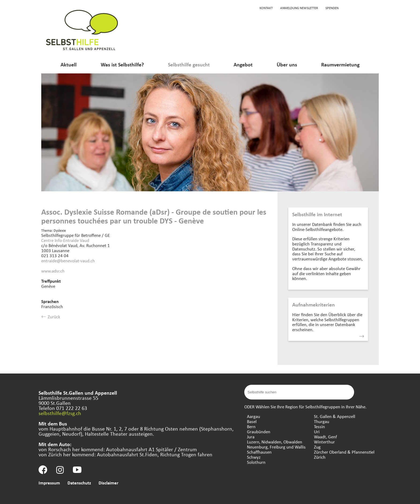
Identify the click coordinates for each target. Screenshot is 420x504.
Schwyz (254, 457)
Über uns (287, 64)
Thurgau (322, 421)
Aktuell (69, 64)
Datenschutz (79, 483)
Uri (317, 432)
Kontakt (266, 8)
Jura (251, 437)
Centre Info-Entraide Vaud (65, 240)
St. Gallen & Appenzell (335, 416)
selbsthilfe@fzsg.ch (60, 413)
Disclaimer (108, 483)
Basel (252, 421)
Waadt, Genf (325, 437)
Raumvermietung (340, 64)
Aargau (254, 416)
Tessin (319, 426)
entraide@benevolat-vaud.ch (68, 261)
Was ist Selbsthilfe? (122, 64)
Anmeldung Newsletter (299, 8)
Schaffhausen (259, 452)
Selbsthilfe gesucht (189, 64)
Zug (317, 447)
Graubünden (259, 432)
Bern (251, 426)
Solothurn (256, 462)
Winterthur (324, 442)
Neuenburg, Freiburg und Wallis (276, 447)
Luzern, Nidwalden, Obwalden (275, 442)
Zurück (51, 317)
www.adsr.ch (53, 271)
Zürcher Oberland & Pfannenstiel (344, 452)
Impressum (49, 483)
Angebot (243, 64)
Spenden (332, 8)
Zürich (320, 457)
